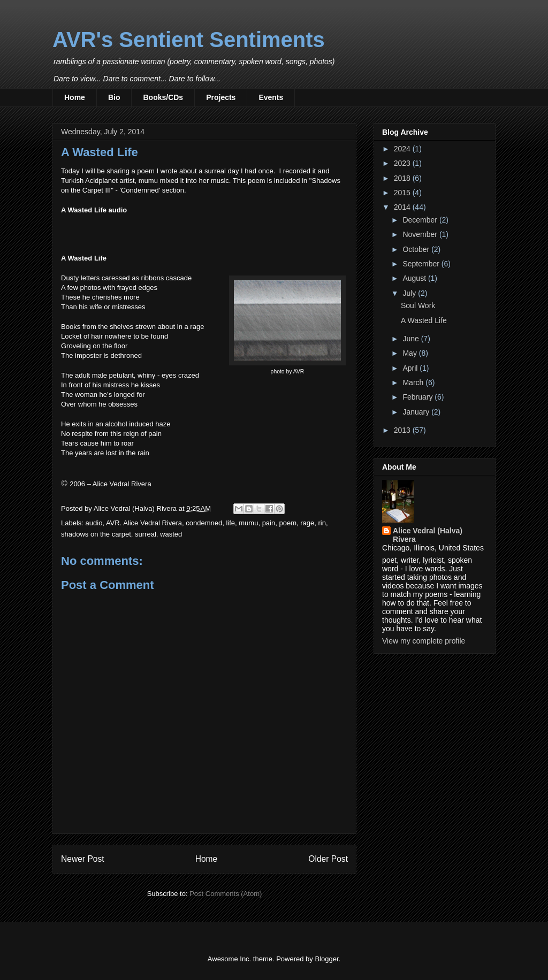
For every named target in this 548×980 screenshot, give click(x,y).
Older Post (328, 859)
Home (75, 97)
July (410, 293)
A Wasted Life (424, 320)
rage (307, 523)
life (230, 523)
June (412, 339)
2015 (403, 193)
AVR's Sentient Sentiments (189, 40)
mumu (248, 523)
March (414, 382)
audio (94, 523)
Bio (114, 97)
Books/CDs (163, 97)
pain (269, 523)
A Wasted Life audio (94, 210)
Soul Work (418, 305)
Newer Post (83, 859)
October (417, 249)
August (415, 278)
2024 (403, 149)
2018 (403, 178)
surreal (146, 534)
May (410, 353)
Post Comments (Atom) (226, 894)
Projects (221, 97)
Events (271, 97)
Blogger (326, 959)
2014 (403, 207)
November (421, 234)
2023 (403, 163)
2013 (403, 430)
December (421, 220)
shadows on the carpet (96, 534)
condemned (204, 523)
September (422, 264)
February (418, 397)
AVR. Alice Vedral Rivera (144, 523)
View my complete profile (424, 641)
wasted (171, 534)
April (411, 368)
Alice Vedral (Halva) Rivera (428, 535)
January (417, 412)
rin (322, 523)
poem (288, 523)
